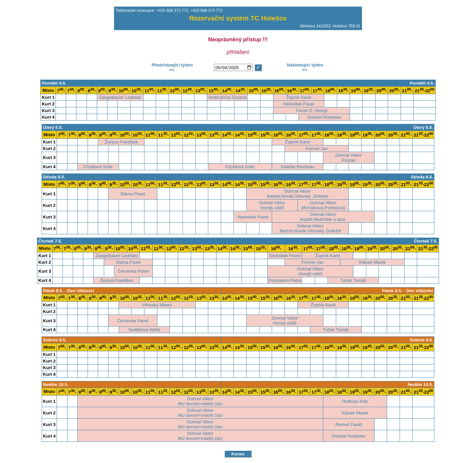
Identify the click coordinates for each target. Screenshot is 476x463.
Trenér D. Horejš (311, 111)
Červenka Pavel (133, 271)
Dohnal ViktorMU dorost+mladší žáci (200, 401)
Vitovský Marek (157, 305)
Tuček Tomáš (353, 280)
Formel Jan (317, 149)
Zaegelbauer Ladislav (120, 97)
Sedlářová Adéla (144, 330)
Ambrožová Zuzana (227, 97)
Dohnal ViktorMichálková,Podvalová (323, 205)
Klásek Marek (372, 262)
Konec (238, 454)
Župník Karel (299, 97)
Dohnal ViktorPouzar (349, 158)
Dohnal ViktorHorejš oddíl (272, 205)
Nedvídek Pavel (299, 104)
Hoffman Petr (355, 401)
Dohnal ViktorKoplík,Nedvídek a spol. (323, 217)
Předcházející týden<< (172, 67)
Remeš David (349, 424)
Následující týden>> (305, 67)
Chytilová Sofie (98, 167)
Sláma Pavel (133, 194)
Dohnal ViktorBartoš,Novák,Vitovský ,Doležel (298, 194)
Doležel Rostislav (324, 117)
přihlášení (238, 52)
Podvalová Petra (285, 280)
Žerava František (121, 142)
